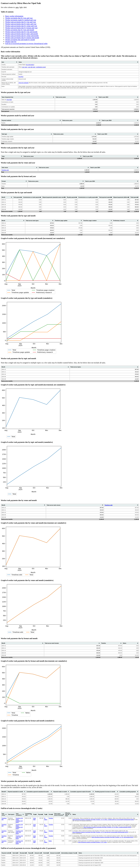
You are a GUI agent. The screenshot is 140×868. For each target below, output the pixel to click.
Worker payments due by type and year (19, 18)
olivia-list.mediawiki (24, 83)
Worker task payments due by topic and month (22, 34)
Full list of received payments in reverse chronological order (26, 44)
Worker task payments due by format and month (22, 38)
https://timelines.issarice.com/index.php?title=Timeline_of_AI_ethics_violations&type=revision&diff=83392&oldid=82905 (103, 820)
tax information (30, 65)
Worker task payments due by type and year (21, 22)
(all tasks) (18, 833)
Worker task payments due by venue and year (21, 26)
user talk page (32, 67)
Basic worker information (14, 16)
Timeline (51, 818)
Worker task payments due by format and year (21, 28)
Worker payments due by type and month (20, 30)
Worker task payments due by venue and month (22, 36)
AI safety (46, 819)
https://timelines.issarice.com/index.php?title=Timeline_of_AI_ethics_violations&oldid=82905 (107, 827)
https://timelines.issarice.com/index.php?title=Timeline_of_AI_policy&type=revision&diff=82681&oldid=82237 (100, 832)
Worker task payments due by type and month (21, 32)
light (21, 7)
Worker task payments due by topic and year (21, 24)
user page (25, 67)
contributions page (41, 67)
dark (25, 7)
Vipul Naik (9, 100)
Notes (50, 841)
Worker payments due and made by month (20, 40)
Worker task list (11, 42)
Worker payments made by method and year (21, 20)
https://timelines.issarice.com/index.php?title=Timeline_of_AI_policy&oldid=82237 (113, 837)
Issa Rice (21, 77)
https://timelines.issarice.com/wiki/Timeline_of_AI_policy (93, 842)
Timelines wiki (5, 170)
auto (17, 7)
